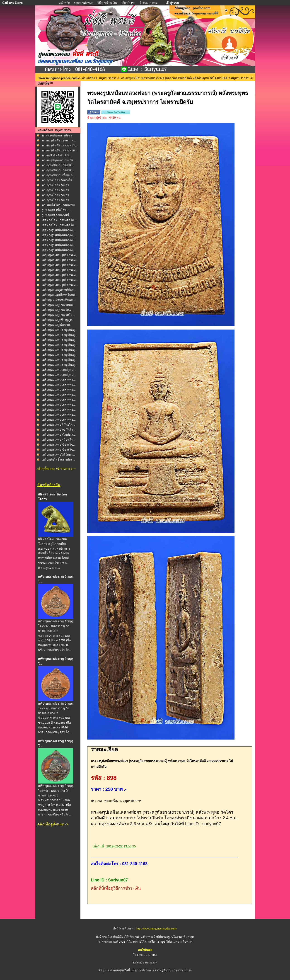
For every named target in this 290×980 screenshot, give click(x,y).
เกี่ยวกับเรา (128, 3)
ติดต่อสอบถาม (149, 3)
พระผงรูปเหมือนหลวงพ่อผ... (60, 150)
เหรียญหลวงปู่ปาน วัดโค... (58, 315)
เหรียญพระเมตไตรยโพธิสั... (60, 295)
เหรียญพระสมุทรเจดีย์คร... (59, 290)
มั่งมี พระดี (103, 937)
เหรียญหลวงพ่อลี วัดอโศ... (58, 425)
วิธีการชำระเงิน (108, 3)
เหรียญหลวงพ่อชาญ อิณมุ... (60, 330)
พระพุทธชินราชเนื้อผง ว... (58, 175)
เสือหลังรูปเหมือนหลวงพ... (59, 230)
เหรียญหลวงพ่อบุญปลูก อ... (59, 370)
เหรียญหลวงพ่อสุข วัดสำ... (59, 430)
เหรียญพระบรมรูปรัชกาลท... (60, 255)
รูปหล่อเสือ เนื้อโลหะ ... (57, 210)
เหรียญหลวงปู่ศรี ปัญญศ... (58, 320)
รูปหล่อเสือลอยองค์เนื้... (57, 215)
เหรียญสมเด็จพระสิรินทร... (59, 300)
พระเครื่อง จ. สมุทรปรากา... (55, 130)
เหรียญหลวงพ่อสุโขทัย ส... (59, 435)
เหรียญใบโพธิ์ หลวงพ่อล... (58, 460)
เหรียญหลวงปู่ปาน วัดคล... (59, 305)
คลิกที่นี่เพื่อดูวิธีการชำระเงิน (116, 888)
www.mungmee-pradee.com (58, 78)
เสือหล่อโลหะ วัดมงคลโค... (59, 220)
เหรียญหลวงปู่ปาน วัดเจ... (58, 310)
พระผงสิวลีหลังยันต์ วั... (57, 155)
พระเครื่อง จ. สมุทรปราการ (99, 78)
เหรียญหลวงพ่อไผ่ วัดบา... (58, 455)
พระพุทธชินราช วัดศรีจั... (58, 165)
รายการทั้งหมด (83, 3)
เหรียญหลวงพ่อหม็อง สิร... (59, 440)
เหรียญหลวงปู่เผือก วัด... (57, 325)
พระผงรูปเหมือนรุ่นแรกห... (59, 140)
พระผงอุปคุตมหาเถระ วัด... (59, 160)
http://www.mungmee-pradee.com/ (156, 928)
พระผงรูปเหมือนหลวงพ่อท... (60, 145)
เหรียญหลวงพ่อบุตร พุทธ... (59, 380)
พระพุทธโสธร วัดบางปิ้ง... (58, 180)
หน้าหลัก (65, 3)
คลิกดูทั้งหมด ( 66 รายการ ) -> (56, 469)
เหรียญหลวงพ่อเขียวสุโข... (59, 445)
